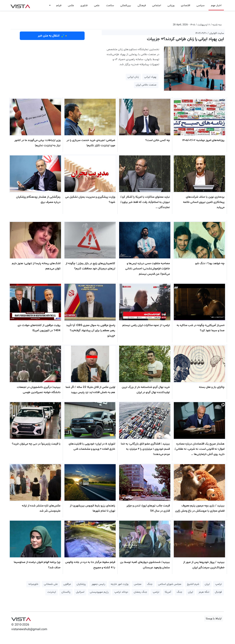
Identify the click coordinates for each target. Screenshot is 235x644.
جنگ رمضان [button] (140, 592)
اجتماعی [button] (157, 5)
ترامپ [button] (219, 584)
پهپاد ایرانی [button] (150, 77)
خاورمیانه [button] (33, 584)
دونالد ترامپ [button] (121, 592)
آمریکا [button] (168, 592)
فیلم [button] (59, 5)
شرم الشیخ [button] (193, 584)
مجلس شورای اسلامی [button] (170, 584)
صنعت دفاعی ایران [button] (146, 85)
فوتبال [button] (218, 592)
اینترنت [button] (52, 592)
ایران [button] (207, 584)
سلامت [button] (110, 5)
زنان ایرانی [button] (133, 77)
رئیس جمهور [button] (98, 584)
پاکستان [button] (66, 592)
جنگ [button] (150, 584)
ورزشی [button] (171, 5)
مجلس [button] (138, 584)
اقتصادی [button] (186, 5)
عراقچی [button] (67, 584)
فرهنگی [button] (142, 5)
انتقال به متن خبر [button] (52, 36)
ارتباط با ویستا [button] (214, 619)
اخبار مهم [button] (216, 5)
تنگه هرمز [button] (204, 592)
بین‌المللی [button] (126, 5)
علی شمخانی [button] (51, 584)
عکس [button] (71, 5)
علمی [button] (97, 5)
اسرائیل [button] (80, 592)
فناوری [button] (84, 5)
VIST (20, 5)
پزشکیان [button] (81, 584)
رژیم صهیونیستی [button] (99, 592)
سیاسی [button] (200, 5)
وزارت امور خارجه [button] (120, 584)
